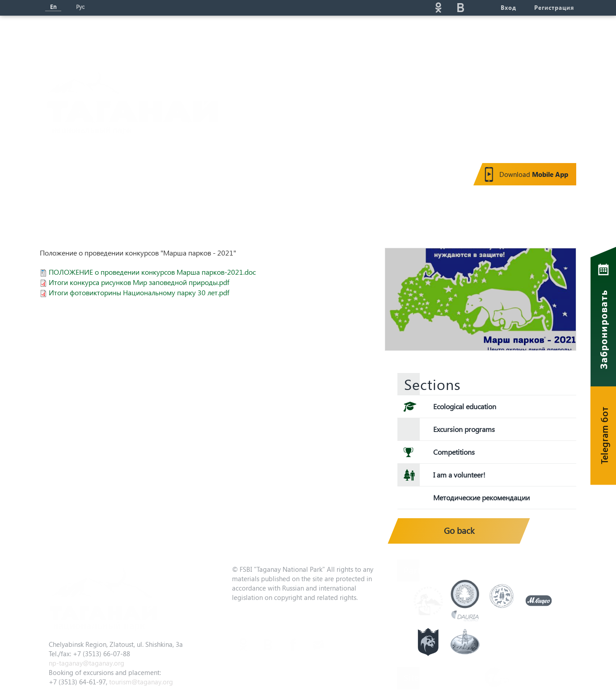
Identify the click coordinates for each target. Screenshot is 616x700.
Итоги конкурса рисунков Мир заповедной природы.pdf (139, 282)
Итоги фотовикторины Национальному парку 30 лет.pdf (139, 292)
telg (483, 7)
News (211, 38)
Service (398, 38)
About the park (146, 38)
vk (460, 7)
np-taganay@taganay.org (86, 663)
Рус (80, 6)
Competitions (454, 452)
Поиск (358, 7)
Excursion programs (464, 429)
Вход (508, 7)
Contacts (509, 38)
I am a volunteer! (459, 475)
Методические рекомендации (481, 497)
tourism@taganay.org (141, 682)
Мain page (73, 38)
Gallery (452, 38)
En (53, 6)
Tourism (263, 38)
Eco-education (331, 38)
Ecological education (465, 406)
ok (438, 7)
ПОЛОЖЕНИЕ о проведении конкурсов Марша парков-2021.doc (152, 272)
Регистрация (554, 7)
